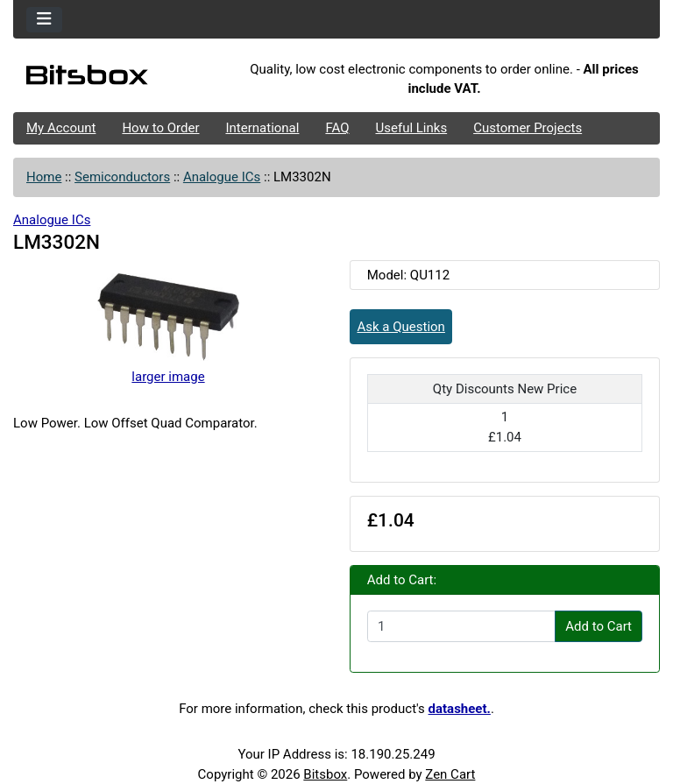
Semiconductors (122, 177)
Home (44, 177)
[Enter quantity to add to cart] (461, 626)
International (262, 128)
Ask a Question (401, 327)
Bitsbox (325, 774)
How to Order (160, 128)
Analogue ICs (222, 177)
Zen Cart (450, 774)
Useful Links (412, 128)
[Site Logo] (121, 79)
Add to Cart (599, 626)
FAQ (337, 128)
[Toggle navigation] (44, 20)
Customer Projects (528, 128)
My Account (61, 128)
